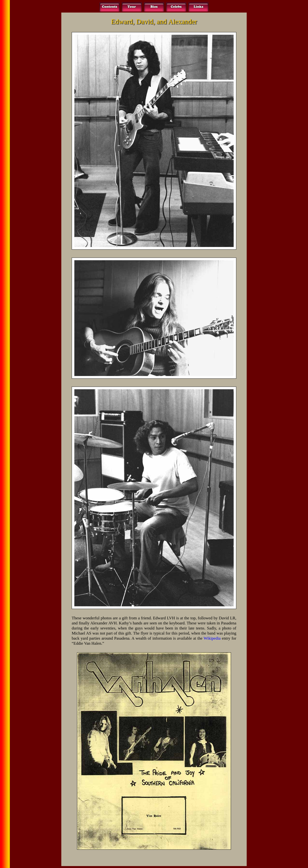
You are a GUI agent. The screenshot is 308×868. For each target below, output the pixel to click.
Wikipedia (212, 638)
